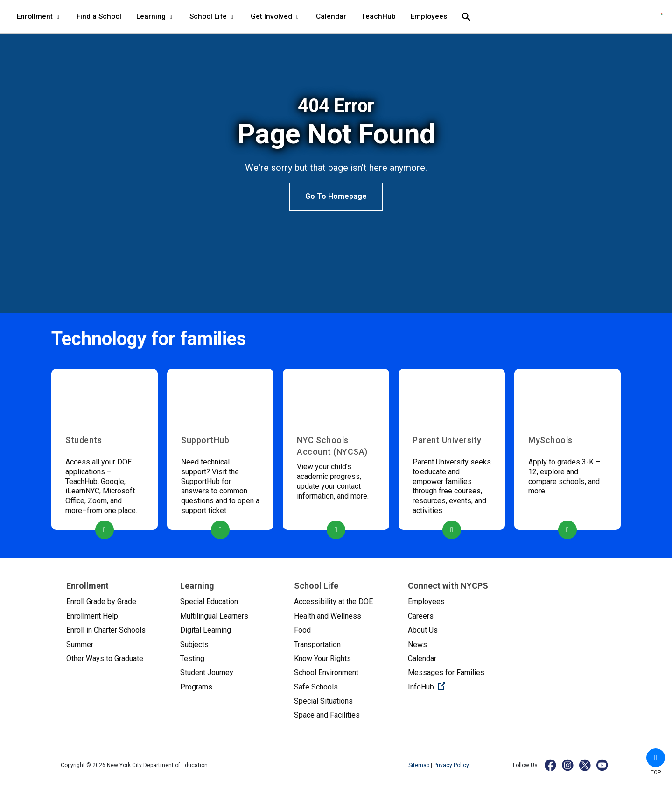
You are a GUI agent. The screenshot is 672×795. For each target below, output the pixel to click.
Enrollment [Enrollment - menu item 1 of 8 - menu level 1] (39, 16)
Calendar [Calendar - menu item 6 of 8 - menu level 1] (331, 16)
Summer (80, 644)
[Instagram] (568, 765)
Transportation (317, 644)
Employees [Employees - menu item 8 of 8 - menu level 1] (429, 16)
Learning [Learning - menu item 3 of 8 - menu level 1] (155, 16)
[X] (585, 765)
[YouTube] (603, 765)
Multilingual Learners (214, 616)
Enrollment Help (92, 616)
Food (302, 630)
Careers (421, 616)
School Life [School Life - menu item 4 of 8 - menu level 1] (213, 16)
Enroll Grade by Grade (101, 602)
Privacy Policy (451, 765)
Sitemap (420, 765)
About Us (423, 630)
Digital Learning (206, 630)
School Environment (326, 672)
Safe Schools (316, 687)
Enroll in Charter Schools (106, 630)
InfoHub (457, 686)
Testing (192, 658)
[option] (336, 153)
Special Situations (323, 701)
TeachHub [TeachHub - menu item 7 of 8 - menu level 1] (378, 16)
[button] (656, 758)
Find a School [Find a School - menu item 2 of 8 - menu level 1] (99, 16)
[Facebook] (551, 765)
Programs (196, 687)
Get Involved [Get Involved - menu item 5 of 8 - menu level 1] (276, 16)
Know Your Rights (322, 658)
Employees (426, 602)
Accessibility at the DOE (333, 602)
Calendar (422, 658)
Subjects (194, 644)
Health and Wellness (328, 616)
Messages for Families (446, 672)
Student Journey (207, 672)
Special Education (209, 602)
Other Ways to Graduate (105, 658)
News (417, 644)
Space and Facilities (327, 715)
